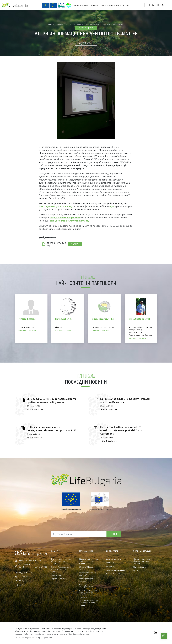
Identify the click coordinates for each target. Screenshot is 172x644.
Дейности (111, 563)
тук (112, 206)
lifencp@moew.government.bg (55, 206)
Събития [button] (110, 5)
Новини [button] (103, 5)
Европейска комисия (142, 567)
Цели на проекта (113, 559)
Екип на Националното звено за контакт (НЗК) (61, 561)
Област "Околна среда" (86, 568)
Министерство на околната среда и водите (142, 561)
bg (158, 5)
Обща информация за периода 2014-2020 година (88, 603)
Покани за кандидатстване (86, 586)
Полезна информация (115, 570)
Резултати (111, 566)
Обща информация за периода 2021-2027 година (88, 561)
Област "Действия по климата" (89, 574)
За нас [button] (76, 5)
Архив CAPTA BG (113, 574)
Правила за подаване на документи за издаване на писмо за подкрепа (88, 594)
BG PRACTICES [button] (95, 5)
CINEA (136, 571)
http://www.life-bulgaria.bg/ (65, 218)
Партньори (126, 5)
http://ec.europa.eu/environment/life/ (69, 221)
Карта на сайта (58, 579)
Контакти (56, 575)
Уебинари (118, 5)
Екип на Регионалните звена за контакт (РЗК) (61, 569)
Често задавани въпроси (86, 580)
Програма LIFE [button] (85, 5)
